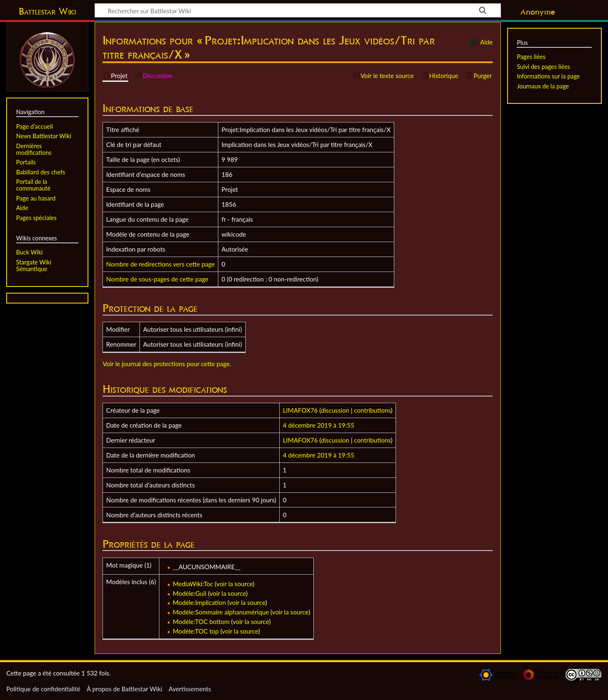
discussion (335, 410)
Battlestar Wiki (47, 11)
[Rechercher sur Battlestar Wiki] (298, 10)
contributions (372, 410)
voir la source (234, 584)
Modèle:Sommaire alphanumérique (221, 612)
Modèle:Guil (189, 593)
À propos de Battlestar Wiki (125, 689)
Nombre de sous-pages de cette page (157, 279)
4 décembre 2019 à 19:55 (319, 425)
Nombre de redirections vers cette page (161, 264)
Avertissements (190, 689)
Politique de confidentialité (43, 689)
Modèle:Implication (199, 602)
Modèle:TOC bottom (201, 622)
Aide (480, 42)
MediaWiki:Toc (193, 584)
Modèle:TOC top (196, 631)
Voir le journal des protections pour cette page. (167, 364)
